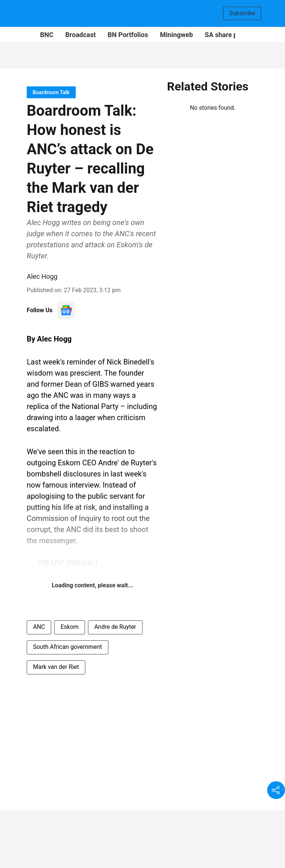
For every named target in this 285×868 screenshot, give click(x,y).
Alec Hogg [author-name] (42, 276)
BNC (47, 35)
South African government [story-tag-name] (68, 647)
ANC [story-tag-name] (39, 627)
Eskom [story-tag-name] (70, 627)
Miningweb (176, 35)
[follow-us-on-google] (66, 310)
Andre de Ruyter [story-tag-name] (115, 627)
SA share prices (228, 35)
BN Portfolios (128, 35)
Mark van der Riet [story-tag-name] (56, 667)
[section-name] (51, 92)
